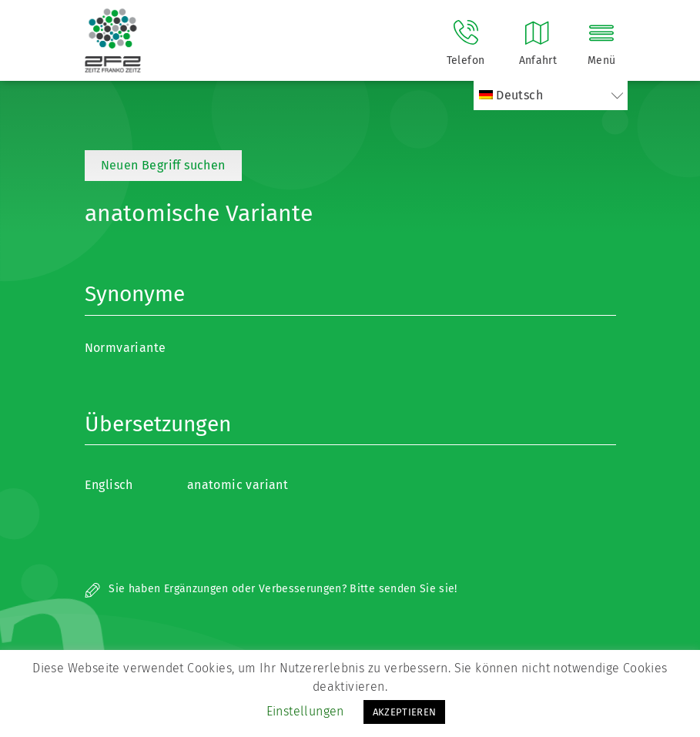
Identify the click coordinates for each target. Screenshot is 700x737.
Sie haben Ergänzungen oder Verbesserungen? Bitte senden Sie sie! (271, 589)
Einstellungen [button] (305, 711)
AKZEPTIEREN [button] (405, 712)
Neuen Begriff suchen (163, 165)
